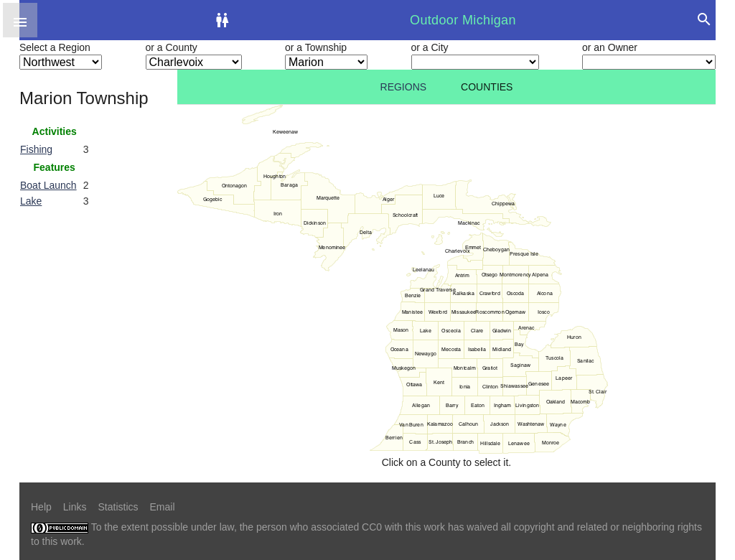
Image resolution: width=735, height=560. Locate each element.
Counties (487, 87)
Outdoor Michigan (463, 20)
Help (41, 507)
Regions (404, 87)
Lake (31, 201)
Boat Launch (48, 185)
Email (163, 507)
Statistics (118, 507)
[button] (20, 20)
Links (75, 507)
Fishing (36, 149)
